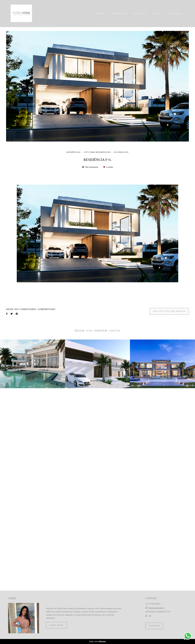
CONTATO (175, 14)
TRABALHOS (119, 14)
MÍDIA (158, 14)
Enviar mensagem (156, 608)
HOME (100, 14)
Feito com (97, 641)
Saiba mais (56, 625)
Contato (154, 626)
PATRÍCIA (141, 14)
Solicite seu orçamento (169, 311)
